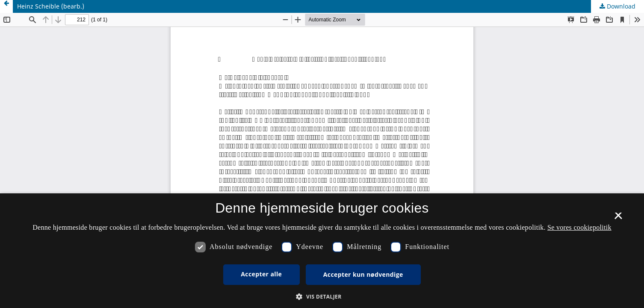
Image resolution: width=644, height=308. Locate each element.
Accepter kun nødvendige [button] (363, 274)
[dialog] (322, 251)
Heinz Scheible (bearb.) (51, 6)
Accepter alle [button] (261, 274)
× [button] (618, 219)
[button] (322, 297)
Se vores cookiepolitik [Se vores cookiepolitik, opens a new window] (579, 227)
